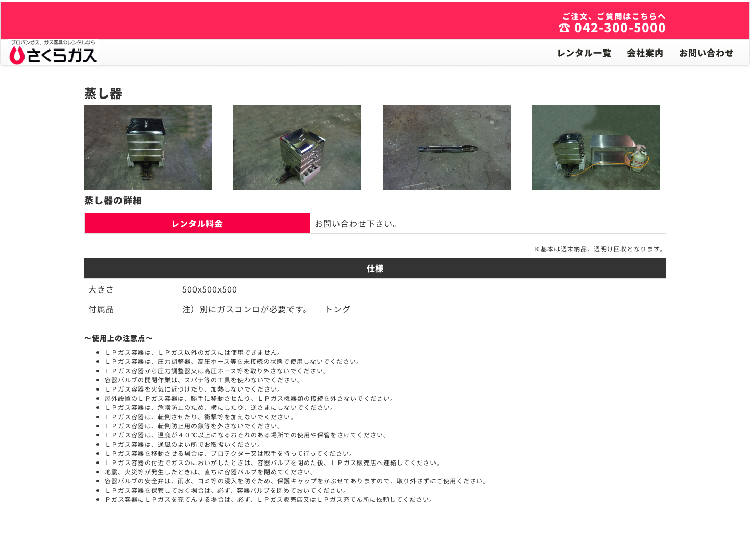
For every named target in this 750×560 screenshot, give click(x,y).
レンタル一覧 (584, 52)
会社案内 (645, 52)
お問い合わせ (707, 52)
